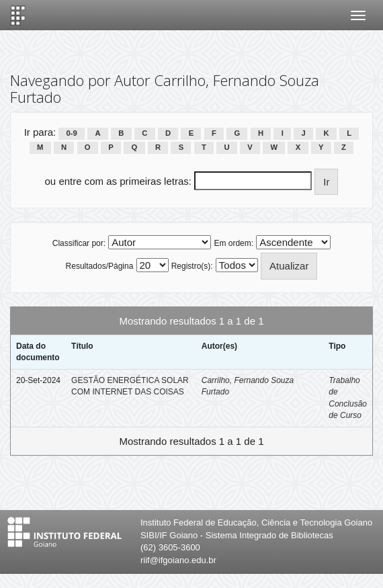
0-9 (72, 133)
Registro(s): (192, 266)
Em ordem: (233, 243)
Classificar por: (79, 243)
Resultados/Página (100, 266)
